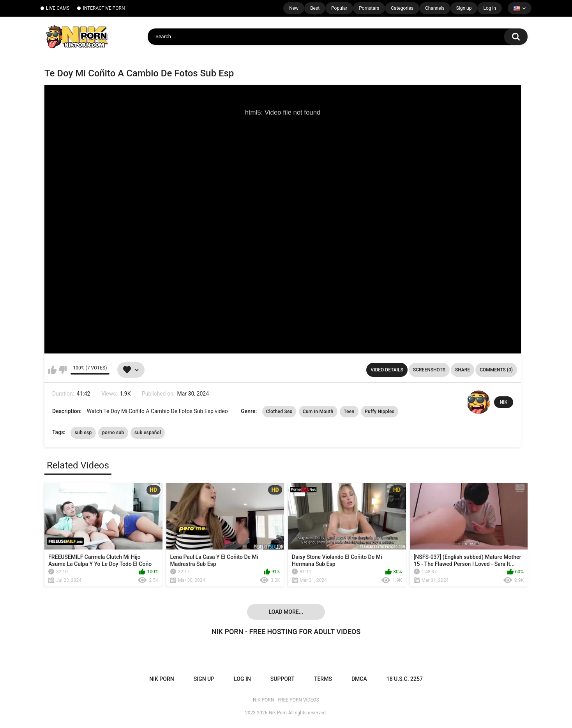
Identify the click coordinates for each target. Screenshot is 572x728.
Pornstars (369, 8)
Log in (490, 8)
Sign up (464, 8)
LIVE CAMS (58, 8)
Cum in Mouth (318, 412)
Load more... (286, 612)
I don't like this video (63, 370)
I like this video (52, 370)
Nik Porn (278, 713)
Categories (402, 8)
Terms (323, 679)
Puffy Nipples (380, 412)
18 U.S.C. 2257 (405, 679)
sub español (148, 433)
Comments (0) (496, 370)
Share (463, 370)
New (294, 8)
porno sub (113, 433)
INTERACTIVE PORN (104, 8)
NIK (504, 402)
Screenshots (429, 370)
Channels (435, 8)
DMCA (359, 679)
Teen (349, 412)
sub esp (83, 433)
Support (282, 679)
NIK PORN (162, 679)
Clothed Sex (279, 412)
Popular (339, 8)
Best (315, 8)
